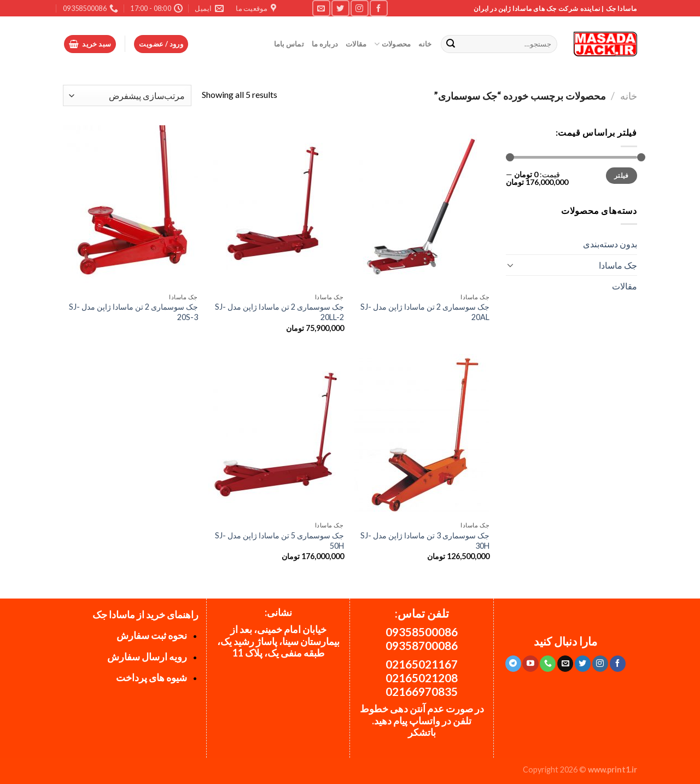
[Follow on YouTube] (530, 664)
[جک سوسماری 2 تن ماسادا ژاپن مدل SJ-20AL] (422, 206)
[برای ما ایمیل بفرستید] (321, 8)
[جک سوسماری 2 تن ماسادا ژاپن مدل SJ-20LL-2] (276, 206)
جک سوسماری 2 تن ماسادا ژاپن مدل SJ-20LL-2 (279, 312)
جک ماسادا (618, 265)
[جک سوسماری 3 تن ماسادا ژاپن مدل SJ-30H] (422, 435)
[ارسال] (451, 44)
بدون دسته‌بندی (610, 244)
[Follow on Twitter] (340, 8)
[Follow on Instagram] (359, 8)
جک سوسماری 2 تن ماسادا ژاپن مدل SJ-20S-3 (133, 312)
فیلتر (622, 175)
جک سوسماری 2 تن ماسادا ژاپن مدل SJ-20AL (425, 312)
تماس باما (289, 44)
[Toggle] (510, 265)
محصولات (392, 44)
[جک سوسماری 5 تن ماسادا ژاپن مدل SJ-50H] (276, 435)
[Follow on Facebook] (378, 8)
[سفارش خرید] (127, 95)
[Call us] (548, 664)
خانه (425, 44)
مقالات (356, 44)
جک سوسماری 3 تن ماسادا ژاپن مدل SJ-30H (425, 541)
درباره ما (325, 44)
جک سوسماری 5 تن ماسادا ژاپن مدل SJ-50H (279, 541)
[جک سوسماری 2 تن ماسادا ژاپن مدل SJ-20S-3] (130, 206)
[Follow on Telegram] (513, 664)
